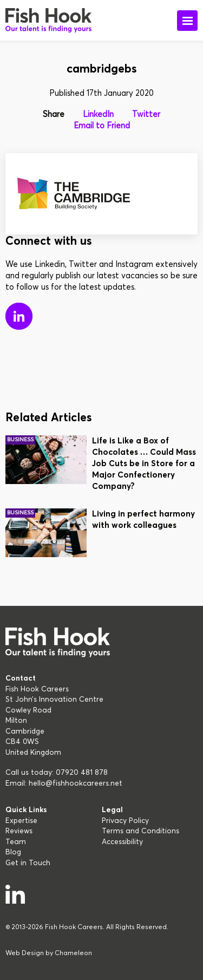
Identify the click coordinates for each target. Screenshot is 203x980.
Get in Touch (28, 863)
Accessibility (122, 842)
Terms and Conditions (140, 831)
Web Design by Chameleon (49, 953)
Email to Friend (102, 126)
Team (16, 842)
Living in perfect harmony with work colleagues (143, 520)
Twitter (146, 115)
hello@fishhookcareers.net (76, 783)
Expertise (21, 821)
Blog (13, 852)
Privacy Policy (125, 821)
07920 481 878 (82, 773)
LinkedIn (98, 115)
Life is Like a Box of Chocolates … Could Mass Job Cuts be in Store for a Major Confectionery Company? (144, 464)
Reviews (19, 831)
